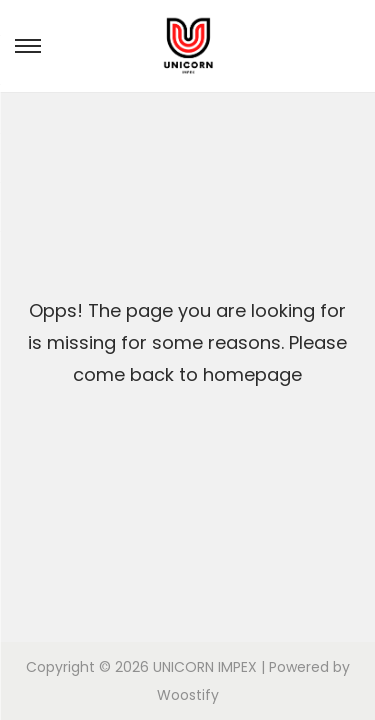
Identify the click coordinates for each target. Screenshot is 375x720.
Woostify (188, 695)
